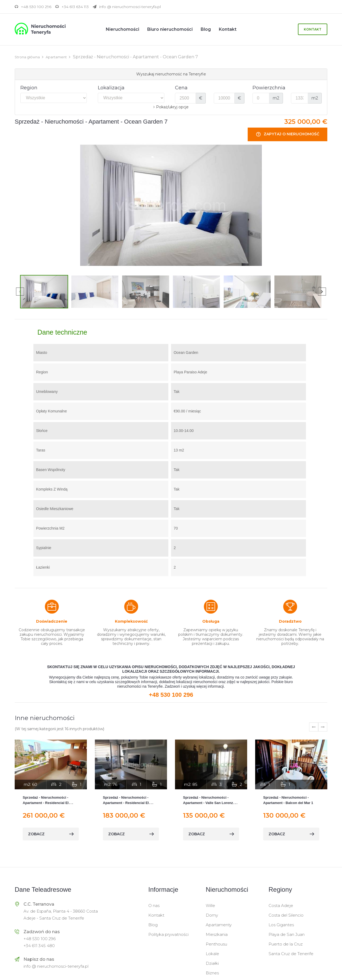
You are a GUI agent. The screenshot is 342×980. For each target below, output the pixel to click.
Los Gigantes (281, 925)
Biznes (212, 973)
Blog (153, 925)
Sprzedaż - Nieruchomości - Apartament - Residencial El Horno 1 (46, 803)
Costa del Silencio (286, 915)
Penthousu (216, 944)
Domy (212, 915)
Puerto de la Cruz (286, 944)
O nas (154, 905)
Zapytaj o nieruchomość (287, 134)
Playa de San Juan (287, 934)
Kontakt (313, 29)
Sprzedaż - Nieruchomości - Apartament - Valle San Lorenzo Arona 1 (209, 803)
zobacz (51, 834)
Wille (210, 905)
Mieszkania (217, 934)
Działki (212, 963)
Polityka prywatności (168, 934)
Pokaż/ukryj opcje (172, 107)
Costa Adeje (281, 905)
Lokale (212, 953)
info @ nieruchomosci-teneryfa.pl (56, 966)
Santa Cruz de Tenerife (291, 953)
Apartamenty (219, 925)
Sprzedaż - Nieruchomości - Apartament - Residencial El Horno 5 (126, 803)
